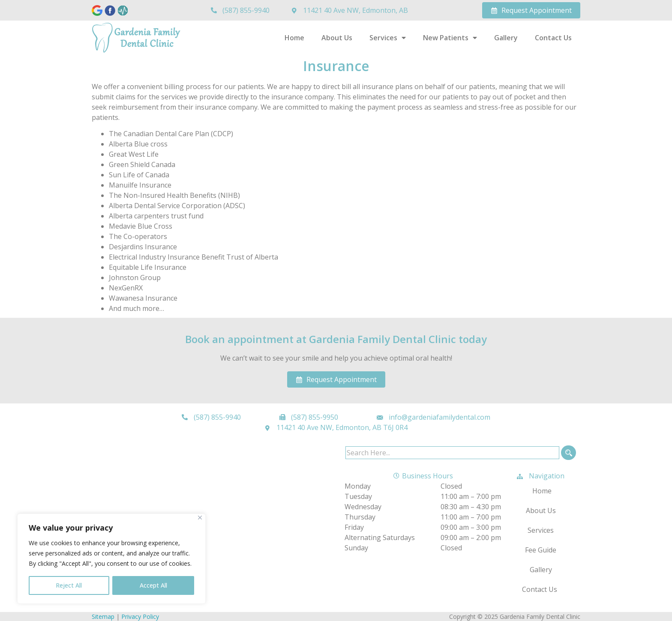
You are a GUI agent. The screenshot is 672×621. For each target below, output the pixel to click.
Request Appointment (531, 10)
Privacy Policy (140, 617)
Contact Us (553, 38)
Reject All (69, 585)
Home (294, 38)
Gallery (506, 38)
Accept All (153, 585)
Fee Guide (541, 550)
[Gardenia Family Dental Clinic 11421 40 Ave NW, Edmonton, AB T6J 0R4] (214, 510)
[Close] (200, 518)
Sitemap (103, 617)
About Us (337, 38)
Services (388, 38)
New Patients (450, 38)
